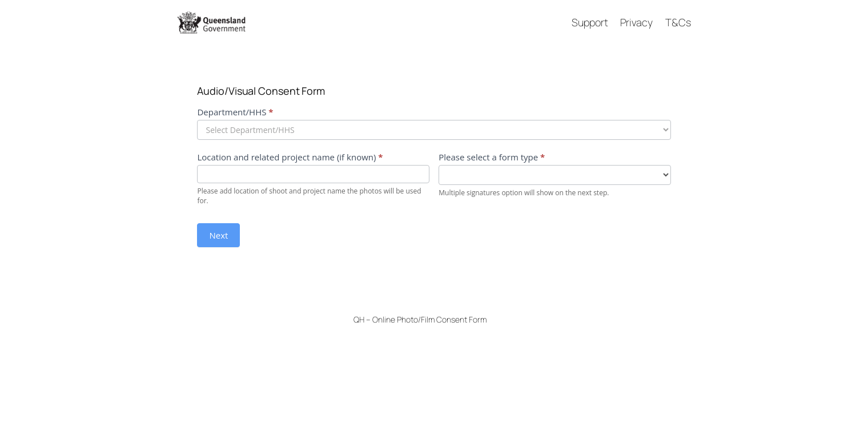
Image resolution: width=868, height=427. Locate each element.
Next (218, 235)
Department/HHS (235, 112)
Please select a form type (492, 157)
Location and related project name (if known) (290, 157)
